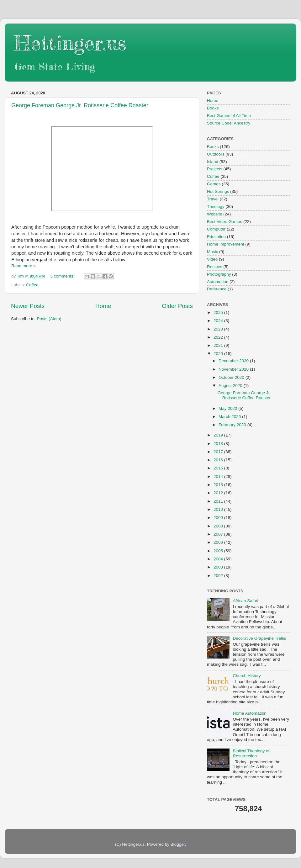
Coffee (32, 285)
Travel (213, 199)
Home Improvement (226, 244)
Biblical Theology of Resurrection (251, 753)
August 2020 (231, 386)
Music (212, 252)
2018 (219, 444)
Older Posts (177, 306)
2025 (219, 312)
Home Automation (249, 713)
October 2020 (232, 377)
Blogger (178, 844)
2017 (219, 452)
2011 (219, 501)
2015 (219, 468)
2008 (219, 526)
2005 (219, 551)
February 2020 (233, 425)
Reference (217, 289)
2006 (219, 542)
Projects (215, 169)
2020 (219, 354)
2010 (219, 509)
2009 (219, 518)
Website (215, 214)
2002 (219, 576)
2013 (219, 485)
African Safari (245, 601)
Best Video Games (224, 222)
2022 (219, 337)
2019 (219, 435)
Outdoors (216, 154)
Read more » (24, 266)
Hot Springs (218, 191)
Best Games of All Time (229, 116)
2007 (219, 534)
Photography (219, 274)
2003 (219, 567)
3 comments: (63, 276)
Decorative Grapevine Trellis (259, 638)
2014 (219, 476)
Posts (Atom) (49, 319)
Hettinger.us (70, 43)
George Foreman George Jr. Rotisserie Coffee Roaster (80, 105)
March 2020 (230, 417)
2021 (219, 345)
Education (216, 237)
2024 (219, 321)
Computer (216, 229)
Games (214, 184)
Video (212, 259)
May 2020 (228, 408)
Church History (247, 676)
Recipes (215, 267)
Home (103, 306)
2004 (219, 559)
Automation (218, 282)
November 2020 (234, 369)
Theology (216, 206)
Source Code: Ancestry (229, 123)
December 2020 (234, 361)
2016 (219, 460)
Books (213, 108)
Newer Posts (28, 306)
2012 (219, 493)
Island (213, 162)
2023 (219, 329)
